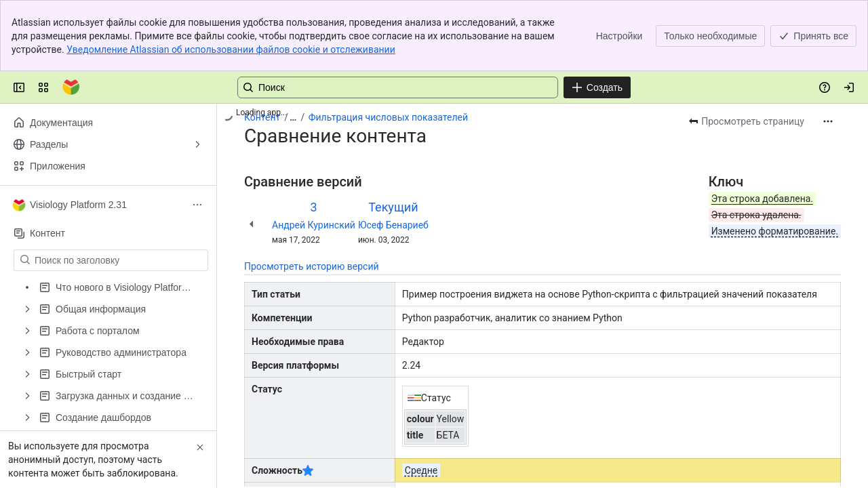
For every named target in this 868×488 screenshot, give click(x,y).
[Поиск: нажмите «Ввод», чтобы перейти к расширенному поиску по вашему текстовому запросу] (398, 87)
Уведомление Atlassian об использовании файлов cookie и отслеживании (231, 49)
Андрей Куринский (314, 225)
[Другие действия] (828, 121)
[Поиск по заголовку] (119, 260)
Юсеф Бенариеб (393, 225)
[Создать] (597, 87)
